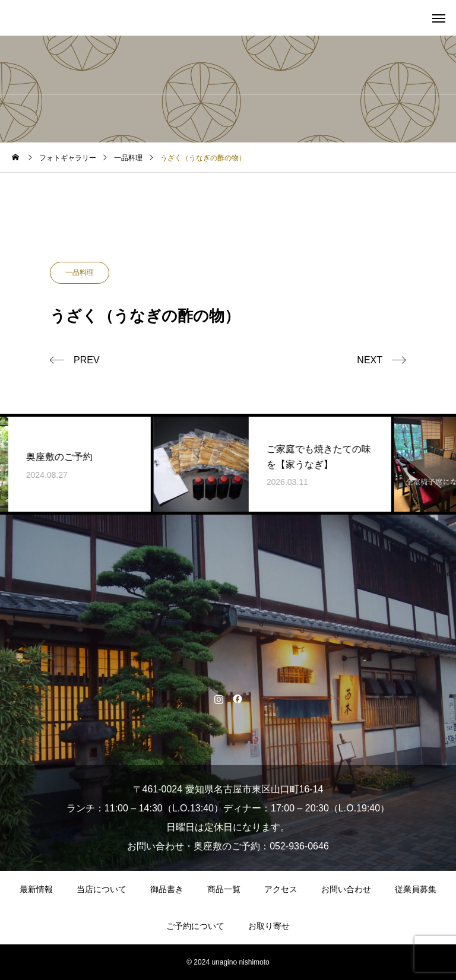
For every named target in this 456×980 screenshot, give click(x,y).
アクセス (281, 889)
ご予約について (195, 926)
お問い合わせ (346, 889)
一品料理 (80, 272)
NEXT (370, 360)
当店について (102, 889)
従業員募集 (416, 889)
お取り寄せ (269, 926)
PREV (87, 360)
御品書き (167, 889)
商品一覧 (224, 889)
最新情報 (36, 889)
